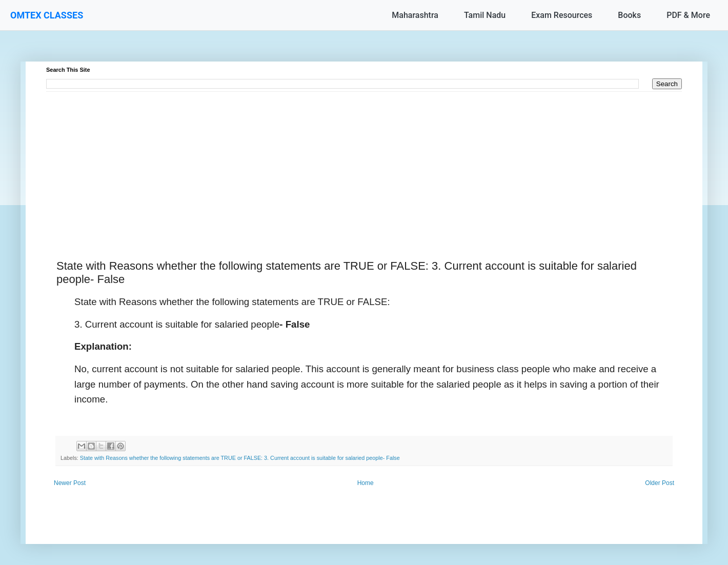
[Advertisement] (354, 164)
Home (366, 483)
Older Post (660, 483)
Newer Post (70, 483)
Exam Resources (562, 15)
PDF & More (688, 15)
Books (629, 15)
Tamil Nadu (485, 15)
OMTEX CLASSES (47, 15)
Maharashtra (415, 15)
